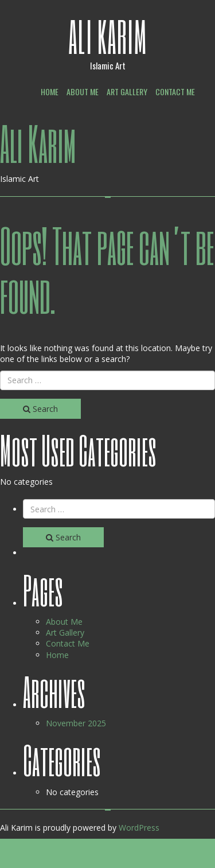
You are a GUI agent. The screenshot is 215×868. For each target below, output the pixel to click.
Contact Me (175, 92)
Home (50, 92)
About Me (83, 92)
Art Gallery (127, 92)
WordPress (139, 828)
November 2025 (76, 723)
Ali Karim (108, 36)
